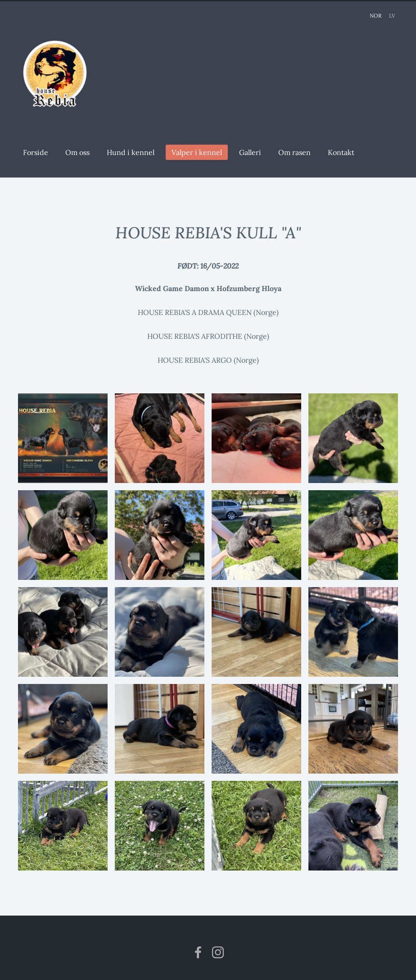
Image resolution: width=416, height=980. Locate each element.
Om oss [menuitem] (80, 152)
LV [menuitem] (392, 16)
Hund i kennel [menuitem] (133, 152)
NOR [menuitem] (376, 16)
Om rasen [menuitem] (297, 152)
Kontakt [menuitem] (344, 152)
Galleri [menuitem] (253, 152)
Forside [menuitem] (38, 152)
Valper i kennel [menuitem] (199, 152)
